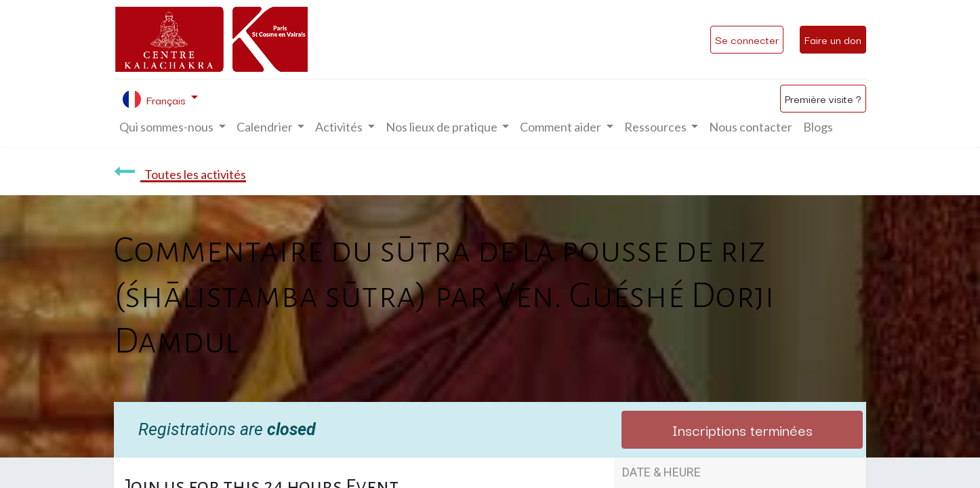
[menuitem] (751, 127)
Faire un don (833, 39)
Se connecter (747, 39)
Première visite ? (823, 98)
